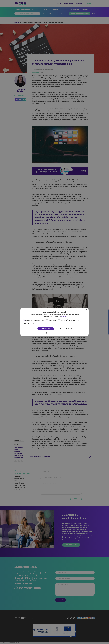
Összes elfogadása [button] (46, 329)
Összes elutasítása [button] (63, 329)
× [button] (87, 310)
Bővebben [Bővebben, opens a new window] (64, 316)
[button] (54, 333)
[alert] (54, 322)
